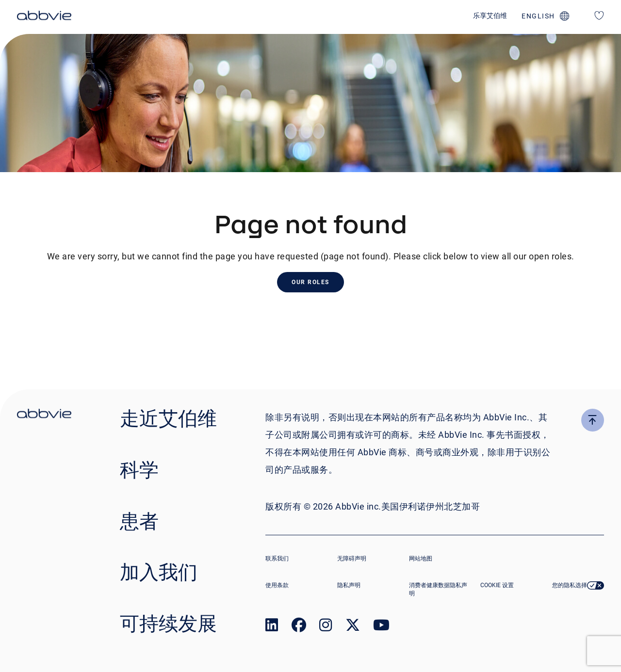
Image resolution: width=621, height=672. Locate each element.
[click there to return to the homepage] (44, 415)
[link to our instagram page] (326, 627)
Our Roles (310, 282)
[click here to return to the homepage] (44, 17)
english (538, 16)
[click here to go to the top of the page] (593, 420)
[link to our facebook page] (299, 627)
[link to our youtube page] (381, 627)
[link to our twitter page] (353, 627)
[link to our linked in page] (272, 627)
